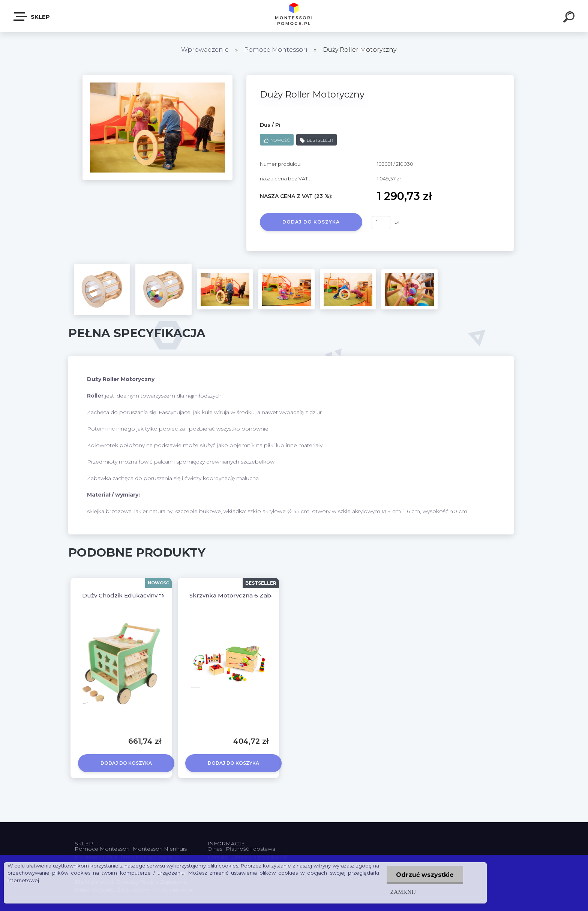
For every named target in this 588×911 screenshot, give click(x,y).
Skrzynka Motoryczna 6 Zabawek (238, 595)
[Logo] (294, 16)
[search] (570, 18)
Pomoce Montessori (276, 50)
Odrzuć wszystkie (425, 875)
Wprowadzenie (205, 50)
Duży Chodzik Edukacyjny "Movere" (134, 595)
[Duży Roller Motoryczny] (157, 78)
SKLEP (32, 17)
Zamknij (403, 892)
